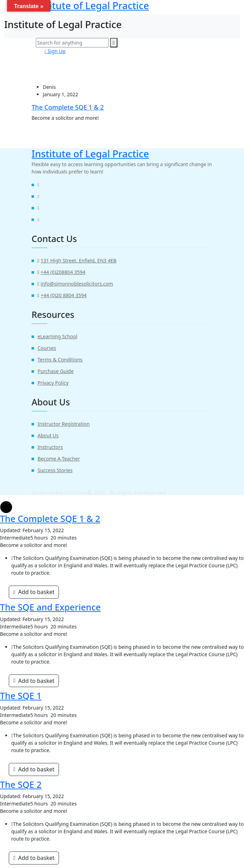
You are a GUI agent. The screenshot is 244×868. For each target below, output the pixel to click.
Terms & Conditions (60, 360)
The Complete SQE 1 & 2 (68, 107)
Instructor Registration (64, 424)
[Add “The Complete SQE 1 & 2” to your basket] (34, 592)
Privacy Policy (53, 383)
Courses (47, 348)
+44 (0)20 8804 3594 (64, 295)
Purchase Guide (56, 371)
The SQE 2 (21, 784)
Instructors (50, 447)
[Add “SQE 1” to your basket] (34, 769)
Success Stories (55, 470)
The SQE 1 (21, 696)
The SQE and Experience (50, 607)
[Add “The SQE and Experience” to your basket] (34, 681)
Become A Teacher (59, 459)
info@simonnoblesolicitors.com (77, 284)
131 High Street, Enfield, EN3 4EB (79, 260)
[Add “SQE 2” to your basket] (34, 858)
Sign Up (55, 51)
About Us (48, 435)
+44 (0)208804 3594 (63, 272)
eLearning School (57, 336)
